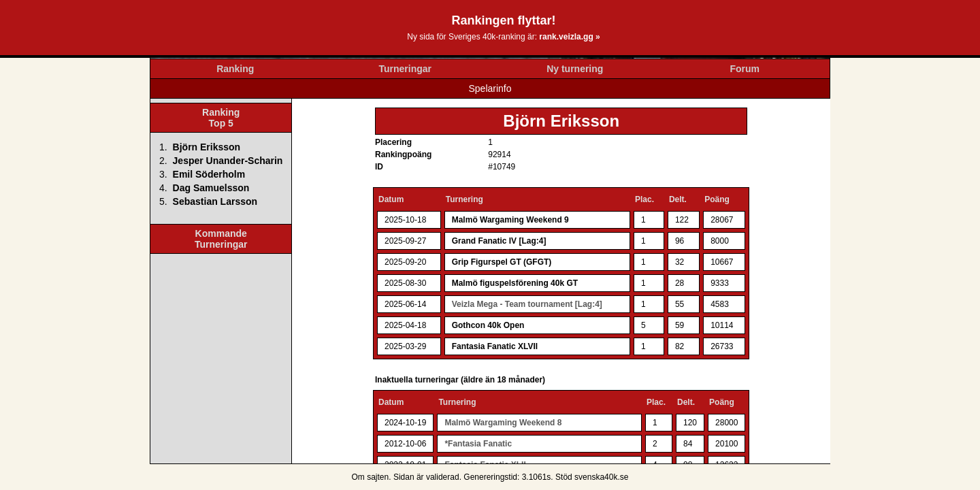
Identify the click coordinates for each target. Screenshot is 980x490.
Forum (745, 69)
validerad (443, 477)
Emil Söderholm (209, 174)
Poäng (717, 199)
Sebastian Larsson (215, 201)
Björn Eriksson (207, 147)
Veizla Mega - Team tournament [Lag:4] (527, 304)
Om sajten (371, 477)
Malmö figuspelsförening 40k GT (515, 283)
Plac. (644, 199)
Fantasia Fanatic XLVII (495, 346)
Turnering (464, 199)
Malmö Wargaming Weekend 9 (510, 220)
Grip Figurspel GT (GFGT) (502, 262)
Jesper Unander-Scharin (228, 161)
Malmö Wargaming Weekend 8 (503, 423)
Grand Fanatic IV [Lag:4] (499, 241)
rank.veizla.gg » (569, 37)
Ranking (235, 69)
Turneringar (405, 69)
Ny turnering (575, 69)
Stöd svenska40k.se (592, 477)
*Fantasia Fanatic (478, 444)
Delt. (678, 199)
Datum (391, 199)
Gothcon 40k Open (488, 325)
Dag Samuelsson (211, 188)
